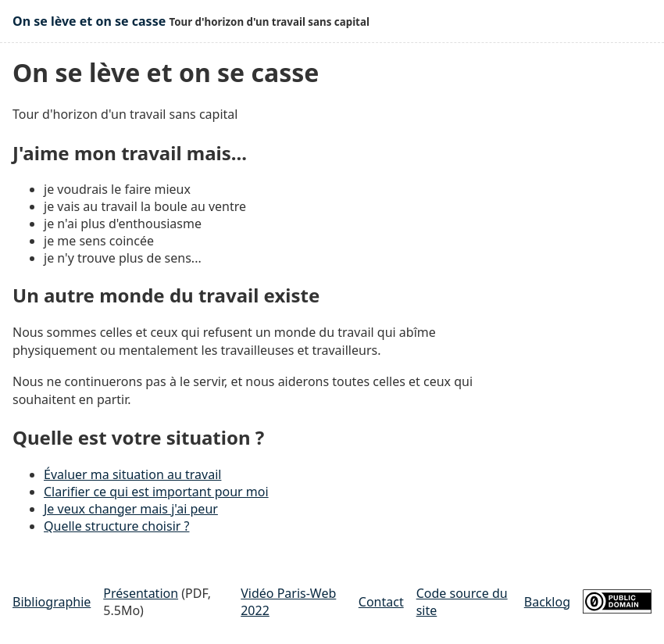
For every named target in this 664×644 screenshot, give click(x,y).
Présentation (141, 593)
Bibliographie (52, 602)
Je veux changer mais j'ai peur (131, 509)
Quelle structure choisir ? (116, 526)
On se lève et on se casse (89, 21)
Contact (381, 602)
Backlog (547, 602)
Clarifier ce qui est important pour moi (156, 492)
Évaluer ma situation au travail (132, 474)
